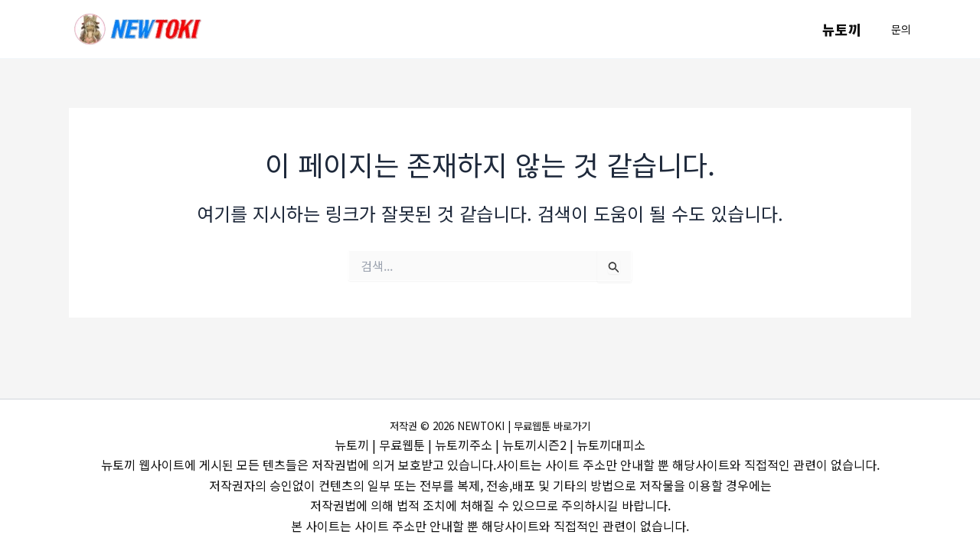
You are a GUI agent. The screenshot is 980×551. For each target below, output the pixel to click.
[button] (901, 29)
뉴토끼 (843, 29)
